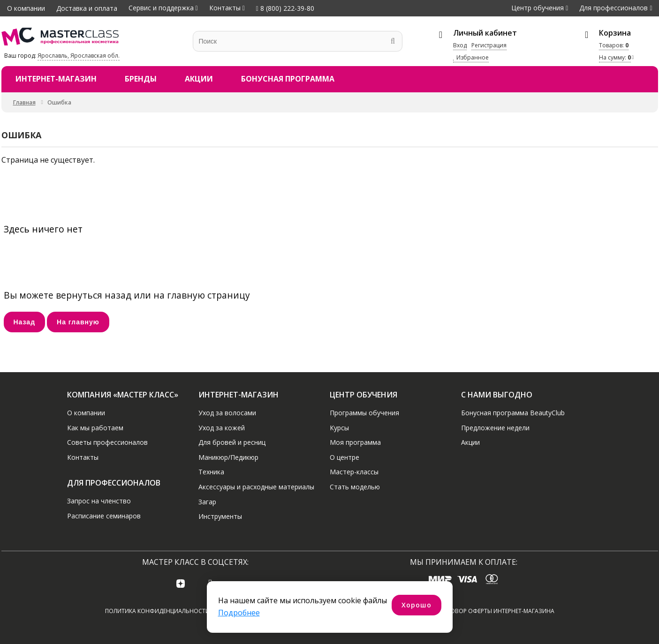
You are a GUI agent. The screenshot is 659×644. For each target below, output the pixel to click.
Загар (207, 501)
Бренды (141, 79)
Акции (199, 79)
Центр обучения (538, 8)
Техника (211, 472)
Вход (460, 45)
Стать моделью (355, 487)
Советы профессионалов (107, 442)
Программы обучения (364, 413)
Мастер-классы (354, 472)
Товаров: (614, 45)
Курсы (339, 427)
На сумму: (615, 57)
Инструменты (220, 516)
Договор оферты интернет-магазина (496, 611)
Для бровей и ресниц (232, 442)
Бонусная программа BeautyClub (513, 413)
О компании (26, 8)
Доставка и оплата (87, 8)
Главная (24, 102)
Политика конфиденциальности (157, 611)
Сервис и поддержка (161, 8)
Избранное (471, 57)
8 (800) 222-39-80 (285, 8)
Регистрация (489, 45)
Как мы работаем (95, 427)
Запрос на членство (99, 501)
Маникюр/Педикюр (228, 457)
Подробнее (239, 613)
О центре (345, 457)
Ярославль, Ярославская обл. (79, 56)
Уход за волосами (227, 413)
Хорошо (417, 605)
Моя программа (355, 442)
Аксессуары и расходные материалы (256, 487)
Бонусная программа (288, 79)
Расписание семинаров (104, 515)
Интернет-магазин (56, 79)
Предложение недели (495, 427)
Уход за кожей (222, 427)
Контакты (225, 8)
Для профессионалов (614, 8)
